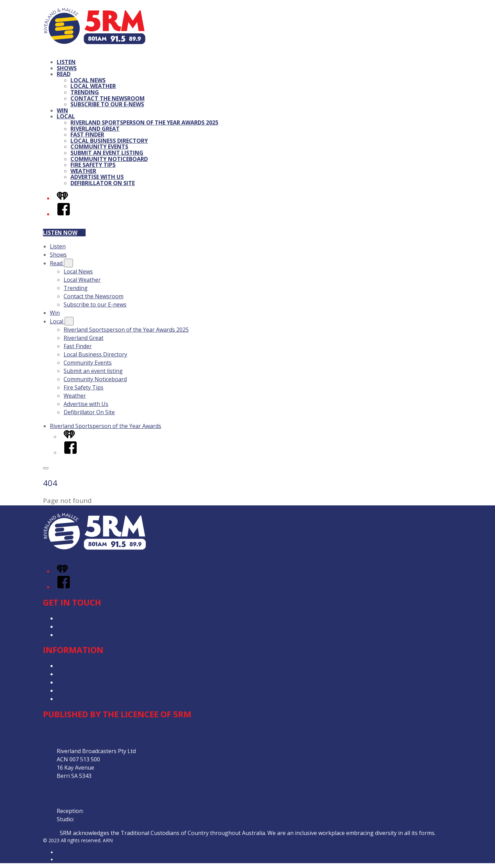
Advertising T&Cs (79, 682)
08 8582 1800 (102, 811)
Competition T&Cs (80, 674)
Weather (83, 171)
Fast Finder (87, 135)
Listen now (64, 233)
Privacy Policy (74, 666)
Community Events (99, 147)
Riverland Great (95, 129)
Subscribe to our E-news (107, 104)
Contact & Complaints (85, 618)
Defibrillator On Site (103, 183)
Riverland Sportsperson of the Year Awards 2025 (144, 122)
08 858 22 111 (93, 819)
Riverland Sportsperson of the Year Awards (106, 426)
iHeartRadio (70, 860)
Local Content (75, 699)
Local (66, 116)
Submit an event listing (107, 153)
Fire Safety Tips (93, 165)
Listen (66, 62)
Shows (67, 68)
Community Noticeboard (109, 159)
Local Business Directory (109, 141)
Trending (85, 92)
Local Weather (93, 86)
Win (62, 110)
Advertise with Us (97, 177)
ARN (62, 852)
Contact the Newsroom (108, 98)
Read (64, 74)
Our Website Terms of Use (91, 690)
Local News (88, 80)
